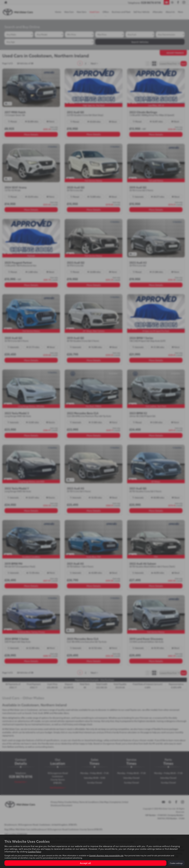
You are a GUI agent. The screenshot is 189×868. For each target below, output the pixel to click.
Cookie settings (176, 863)
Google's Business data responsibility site (106, 855)
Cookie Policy (34, 851)
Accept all (85, 863)
